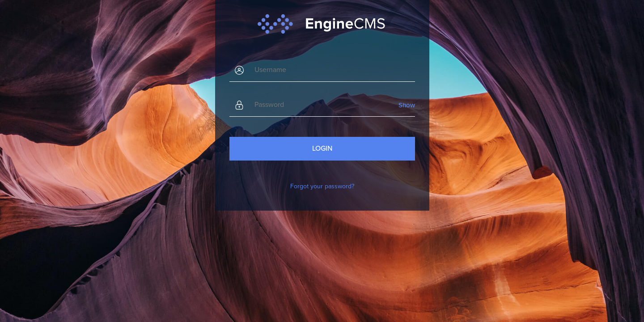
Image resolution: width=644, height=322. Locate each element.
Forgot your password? (322, 186)
